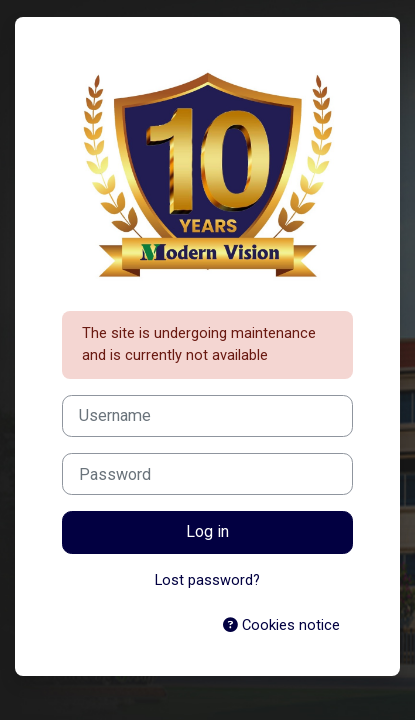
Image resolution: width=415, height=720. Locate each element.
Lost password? (207, 580)
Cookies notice (281, 625)
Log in (207, 531)
